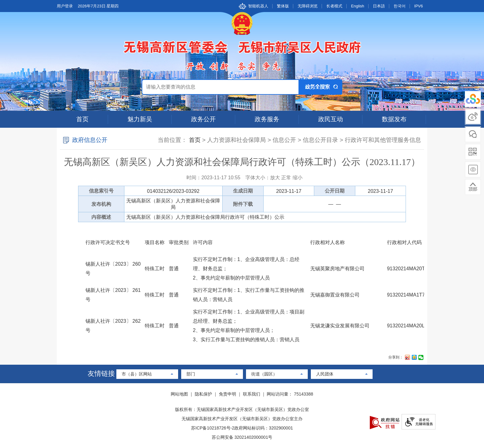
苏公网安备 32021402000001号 (242, 437)
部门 (191, 374)
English (358, 6)
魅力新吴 (140, 119)
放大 (275, 178)
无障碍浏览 (308, 6)
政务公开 (203, 119)
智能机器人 (258, 6)
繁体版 (283, 6)
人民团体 (325, 374)
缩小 (298, 178)
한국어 (400, 6)
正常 (286, 178)
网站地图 (179, 394)
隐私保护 (203, 394)
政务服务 (267, 119)
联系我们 (252, 394)
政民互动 (331, 119)
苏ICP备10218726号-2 (213, 428)
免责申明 (227, 394)
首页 (82, 119)
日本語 (379, 6)
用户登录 (65, 6)
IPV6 (419, 6)
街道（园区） (264, 374)
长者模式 (334, 6)
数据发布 (394, 119)
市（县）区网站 (137, 374)
